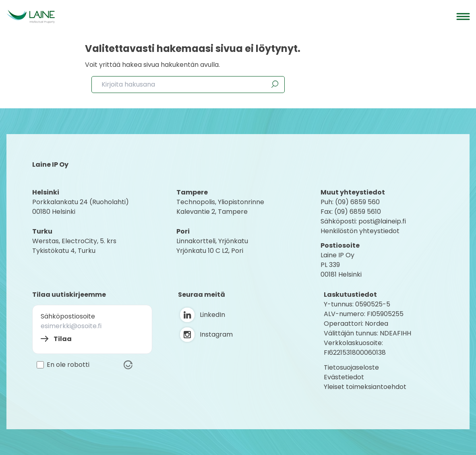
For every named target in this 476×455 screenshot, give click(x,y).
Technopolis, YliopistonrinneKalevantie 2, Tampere (220, 207)
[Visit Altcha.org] (128, 365)
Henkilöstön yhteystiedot (360, 231)
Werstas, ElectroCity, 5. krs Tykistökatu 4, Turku (75, 246)
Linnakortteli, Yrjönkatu (212, 241)
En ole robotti (68, 365)
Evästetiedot (344, 377)
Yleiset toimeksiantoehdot (365, 387)
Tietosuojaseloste (351, 367)
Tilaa (63, 339)
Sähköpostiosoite (68, 316)
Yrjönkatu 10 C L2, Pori (210, 251)
